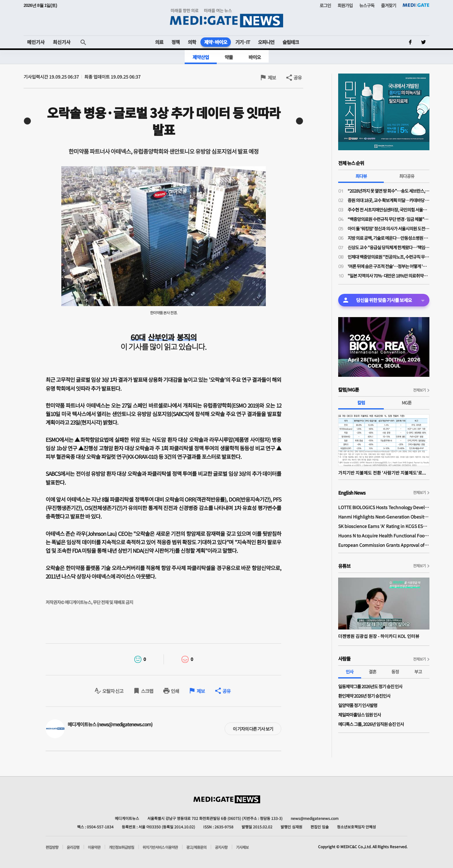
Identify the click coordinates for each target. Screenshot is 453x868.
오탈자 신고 (113, 691)
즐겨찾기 (389, 5)
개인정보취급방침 (121, 847)
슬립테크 (291, 42)
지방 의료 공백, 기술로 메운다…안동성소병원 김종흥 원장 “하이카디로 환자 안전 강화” (389, 238)
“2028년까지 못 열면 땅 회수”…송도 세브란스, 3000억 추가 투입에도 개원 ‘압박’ (389, 191)
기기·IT (243, 42)
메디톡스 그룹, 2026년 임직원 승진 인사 (371, 724)
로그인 (325, 5)
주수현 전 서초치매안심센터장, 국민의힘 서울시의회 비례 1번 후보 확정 (389, 210)
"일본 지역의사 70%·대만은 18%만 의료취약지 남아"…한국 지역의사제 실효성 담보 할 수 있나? (389, 276)
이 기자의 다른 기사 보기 (253, 729)
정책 (176, 42)
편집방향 (52, 847)
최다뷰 (361, 176)
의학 (192, 42)
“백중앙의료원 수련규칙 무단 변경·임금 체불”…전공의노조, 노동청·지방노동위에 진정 (389, 219)
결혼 (372, 672)
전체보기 (419, 390)
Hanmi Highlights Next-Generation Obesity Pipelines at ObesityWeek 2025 (384, 517)
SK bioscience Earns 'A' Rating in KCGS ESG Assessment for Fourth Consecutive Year (384, 526)
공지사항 (221, 847)
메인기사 (36, 42)
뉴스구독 (367, 5)
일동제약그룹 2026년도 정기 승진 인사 (370, 686)
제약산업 (201, 57)
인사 (350, 672)
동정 (395, 672)
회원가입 (345, 5)
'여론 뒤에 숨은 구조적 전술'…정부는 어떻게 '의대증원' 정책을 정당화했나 (389, 266)
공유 (298, 77)
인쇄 (175, 691)
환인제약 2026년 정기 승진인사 (364, 696)
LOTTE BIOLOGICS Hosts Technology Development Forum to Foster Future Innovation (384, 507)
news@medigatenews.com (315, 818)
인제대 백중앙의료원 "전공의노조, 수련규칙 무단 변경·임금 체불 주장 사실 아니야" (389, 257)
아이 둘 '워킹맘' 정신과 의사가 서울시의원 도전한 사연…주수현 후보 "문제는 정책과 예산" (389, 228)
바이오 (255, 57)
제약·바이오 (216, 42)
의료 (159, 42)
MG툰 (407, 403)
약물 (229, 57)
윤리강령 (73, 847)
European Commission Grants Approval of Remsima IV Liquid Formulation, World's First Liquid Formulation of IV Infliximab (384, 545)
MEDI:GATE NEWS (226, 18)
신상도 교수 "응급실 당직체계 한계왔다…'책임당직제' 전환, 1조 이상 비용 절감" (389, 247)
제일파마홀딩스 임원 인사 (360, 715)
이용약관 (94, 847)
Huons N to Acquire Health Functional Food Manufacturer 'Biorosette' (384, 536)
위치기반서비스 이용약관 (160, 847)
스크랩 (147, 691)
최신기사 (62, 42)
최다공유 (407, 176)
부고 (418, 672)
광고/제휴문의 (196, 847)
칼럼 (361, 403)
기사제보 (242, 847)
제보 (272, 77)
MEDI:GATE (416, 5)
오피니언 (266, 42)
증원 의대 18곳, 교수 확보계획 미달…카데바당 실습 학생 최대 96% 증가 (389, 200)
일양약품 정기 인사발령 (358, 705)
